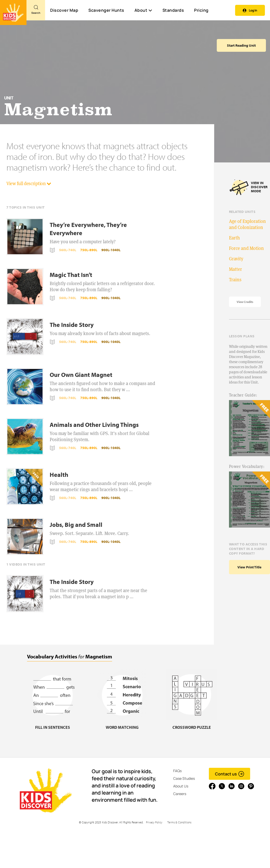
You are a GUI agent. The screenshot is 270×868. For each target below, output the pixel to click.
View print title (249, 567)
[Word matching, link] (122, 724)
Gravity (236, 259)
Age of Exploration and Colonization (247, 224)
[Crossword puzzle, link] (192, 724)
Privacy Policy (154, 822)
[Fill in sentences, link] (52, 724)
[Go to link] (13, 12)
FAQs (177, 771)
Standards (173, 10)
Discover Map (64, 10)
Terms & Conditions (179, 822)
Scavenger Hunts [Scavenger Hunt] (106, 10)
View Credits (245, 302)
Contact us (230, 774)
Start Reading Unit (241, 45)
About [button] (143, 10)
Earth (234, 238)
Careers (180, 794)
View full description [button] (29, 183)
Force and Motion (246, 248)
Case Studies (184, 778)
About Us (181, 786)
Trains (235, 280)
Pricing (201, 10)
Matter (235, 269)
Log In (250, 10)
